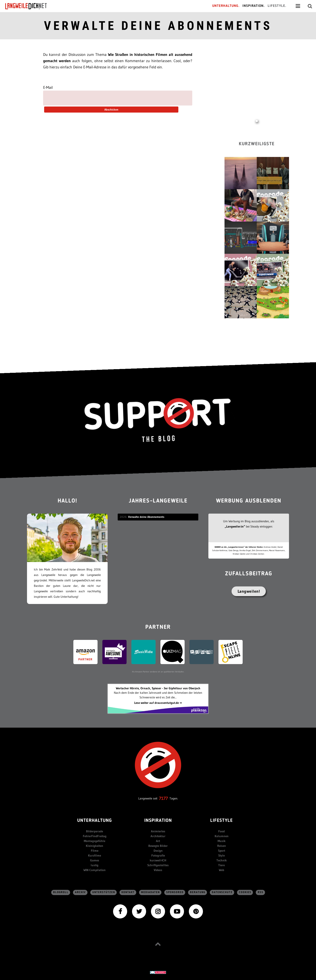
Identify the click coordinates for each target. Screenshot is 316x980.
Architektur (158, 836)
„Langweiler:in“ (235, 526)
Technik (222, 860)
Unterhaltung (95, 821)
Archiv (80, 892)
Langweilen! (249, 591)
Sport (222, 851)
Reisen (222, 846)
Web (221, 870)
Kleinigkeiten (95, 846)
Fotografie (158, 855)
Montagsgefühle (95, 841)
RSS (261, 892)
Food (221, 831)
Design (158, 851)
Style (221, 855)
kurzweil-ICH (158, 860)
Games (95, 860)
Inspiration (158, 821)
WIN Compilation (95, 870)
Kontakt (128, 892)
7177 (163, 798)
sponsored (175, 892)
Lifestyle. (277, 6)
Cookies (245, 892)
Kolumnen (222, 836)
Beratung (198, 892)
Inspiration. (254, 6)
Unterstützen (104, 892)
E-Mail (48, 87)
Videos (158, 870)
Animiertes (158, 831)
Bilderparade (95, 831)
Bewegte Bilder (158, 846)
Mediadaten (150, 892)
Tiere (221, 865)
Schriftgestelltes (158, 865)
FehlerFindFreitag (95, 836)
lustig (95, 865)
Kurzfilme (95, 855)
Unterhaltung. (226, 6)
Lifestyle (221, 821)
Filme (95, 851)
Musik (222, 841)
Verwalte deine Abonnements (158, 26)
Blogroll (61, 892)
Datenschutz (222, 892)
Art (158, 841)
